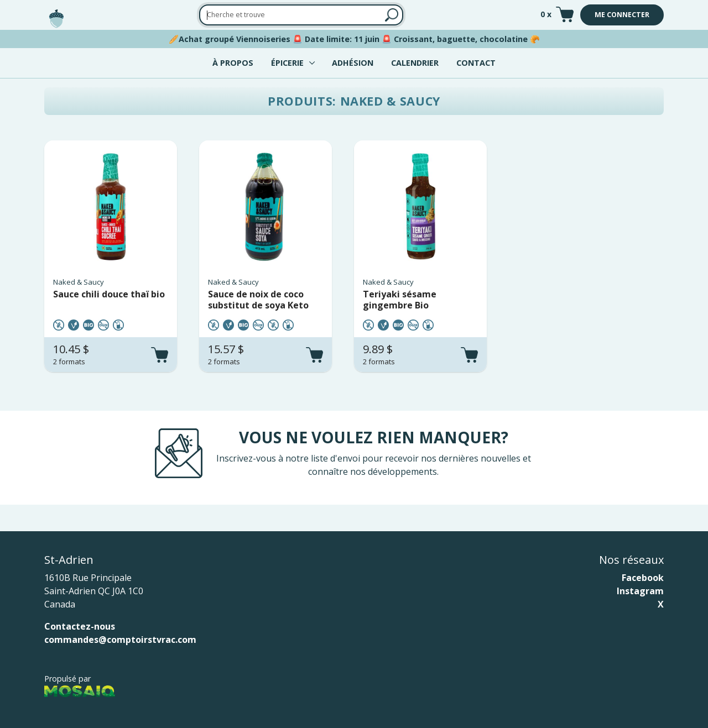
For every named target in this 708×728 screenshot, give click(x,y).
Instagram (640, 591)
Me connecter (622, 15)
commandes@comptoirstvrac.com (120, 640)
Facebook (643, 578)
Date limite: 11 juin (342, 39)
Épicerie (287, 63)
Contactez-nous (80, 626)
